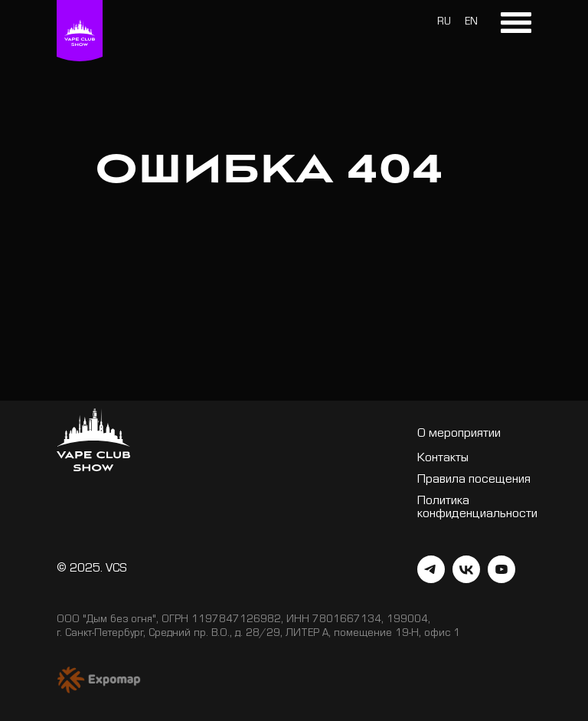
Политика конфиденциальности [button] (477, 509)
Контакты (443, 459)
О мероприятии (459, 435)
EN (471, 23)
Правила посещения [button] (474, 481)
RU (444, 23)
